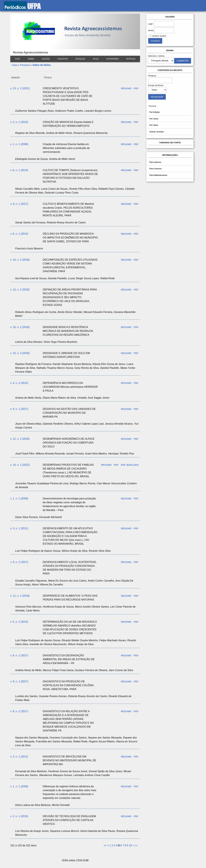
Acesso (46, 59)
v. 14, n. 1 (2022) (20, 465)
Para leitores (155, 162)
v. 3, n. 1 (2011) (19, 528)
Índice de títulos (42, 65)
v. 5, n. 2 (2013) (19, 622)
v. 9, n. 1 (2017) (19, 204)
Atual (96, 59)
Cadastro (63, 59)
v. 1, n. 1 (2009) (19, 144)
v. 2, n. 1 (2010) (19, 122)
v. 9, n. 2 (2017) (19, 562)
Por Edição (155, 112)
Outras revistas (157, 132)
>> (136, 845)
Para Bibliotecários (158, 175)
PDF (136, 88)
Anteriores (112, 59)
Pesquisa (80, 59)
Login (150, 24)
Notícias (131, 59)
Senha (151, 30)
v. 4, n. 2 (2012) (19, 383)
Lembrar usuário (159, 36)
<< (105, 845)
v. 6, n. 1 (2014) (19, 170)
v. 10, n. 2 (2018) (20, 260)
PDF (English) (130, 465)
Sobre (31, 59)
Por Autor (154, 119)
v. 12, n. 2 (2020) (20, 290)
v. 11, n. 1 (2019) (20, 596)
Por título (154, 125)
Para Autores (156, 169)
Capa (18, 59)
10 (130, 845)
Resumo (126, 88)
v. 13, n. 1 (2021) (20, 88)
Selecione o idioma (156, 56)
